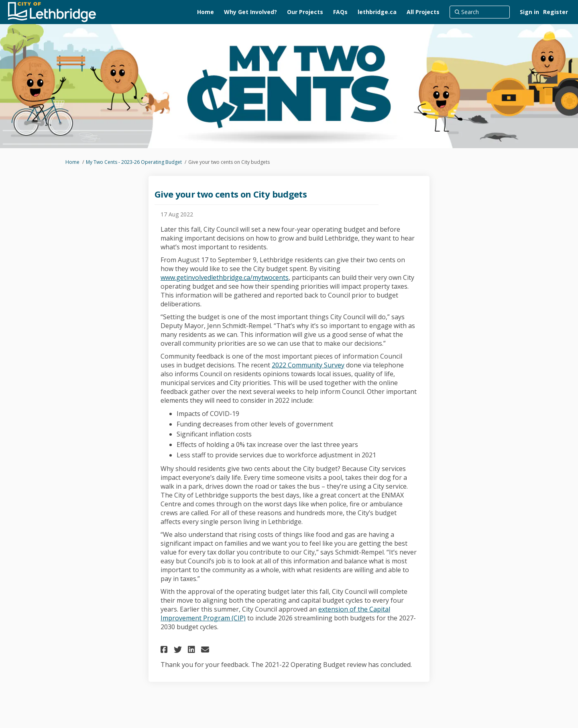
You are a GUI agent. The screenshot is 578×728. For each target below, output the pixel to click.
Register (556, 12)
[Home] (206, 12)
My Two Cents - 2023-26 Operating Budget (134, 162)
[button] (165, 649)
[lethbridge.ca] (377, 12)
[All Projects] (423, 12)
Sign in (529, 12)
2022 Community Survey (308, 365)
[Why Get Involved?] (250, 12)
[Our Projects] (305, 12)
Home (72, 162)
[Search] (480, 12)
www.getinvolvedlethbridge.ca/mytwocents (225, 277)
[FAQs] (340, 12)
